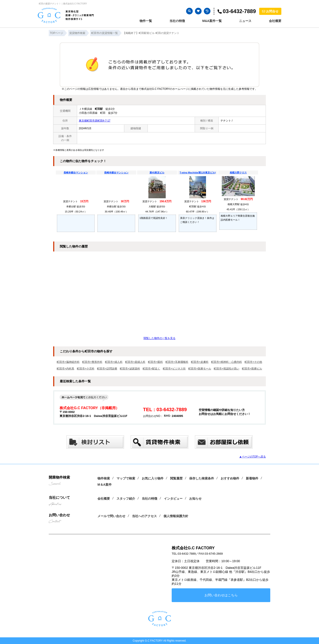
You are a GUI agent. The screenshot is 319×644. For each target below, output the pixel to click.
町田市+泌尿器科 (130, 369)
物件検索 (104, 478)
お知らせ (195, 499)
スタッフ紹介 (126, 499)
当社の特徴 (177, 21)
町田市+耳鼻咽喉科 (177, 362)
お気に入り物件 (153, 478)
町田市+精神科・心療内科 (227, 362)
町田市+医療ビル (252, 369)
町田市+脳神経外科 (68, 362)
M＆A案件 (105, 485)
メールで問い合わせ (111, 516)
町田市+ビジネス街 (174, 369)
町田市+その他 (253, 362)
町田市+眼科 (155, 362)
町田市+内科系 (65, 369)
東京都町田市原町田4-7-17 (95, 121)
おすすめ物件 (230, 478)
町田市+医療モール (200, 369)
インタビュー (173, 499)
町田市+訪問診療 (107, 369)
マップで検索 (126, 478)
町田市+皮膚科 (200, 362)
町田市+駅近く (151, 369)
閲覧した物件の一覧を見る (159, 338)
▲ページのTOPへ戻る (253, 457)
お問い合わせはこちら (221, 595)
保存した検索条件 (202, 478)
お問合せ (270, 11)
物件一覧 (146, 21)
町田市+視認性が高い (227, 369)
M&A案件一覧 (212, 21)
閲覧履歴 (176, 478)
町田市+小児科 (86, 369)
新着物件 (252, 478)
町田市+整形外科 (92, 362)
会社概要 (275, 21)
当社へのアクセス (144, 516)
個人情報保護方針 (176, 516)
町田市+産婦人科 (135, 362)
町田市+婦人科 (114, 362)
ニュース (245, 21)
